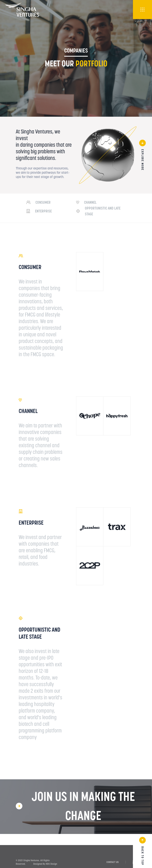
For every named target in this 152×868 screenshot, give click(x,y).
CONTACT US (113, 862)
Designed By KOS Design (45, 864)
